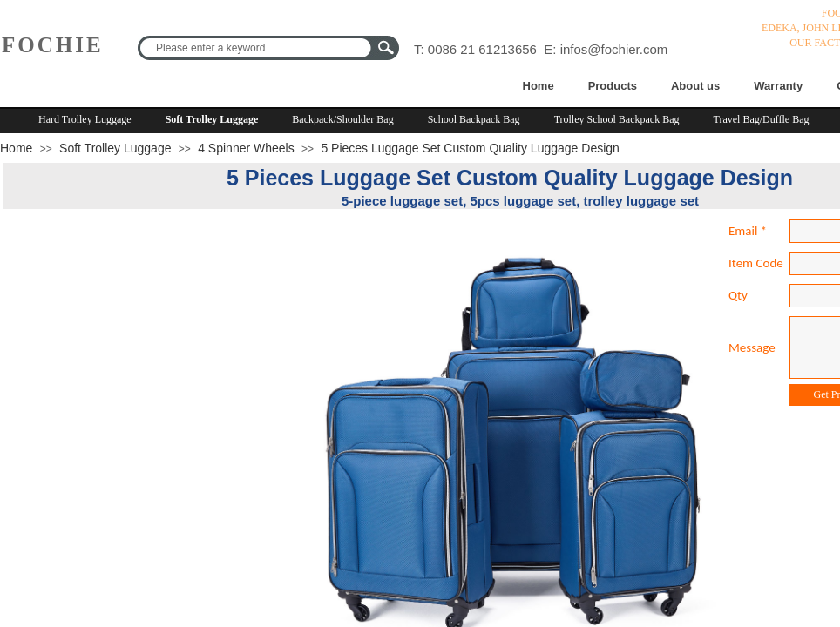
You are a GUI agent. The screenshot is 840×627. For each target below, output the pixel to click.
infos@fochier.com (614, 49)
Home (539, 86)
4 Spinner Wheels (246, 148)
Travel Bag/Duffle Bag (762, 119)
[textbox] (257, 48)
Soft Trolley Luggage (212, 119)
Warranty (778, 86)
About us (695, 86)
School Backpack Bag (474, 119)
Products (613, 86)
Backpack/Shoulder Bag (342, 119)
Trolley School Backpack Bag (617, 119)
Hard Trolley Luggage (85, 119)
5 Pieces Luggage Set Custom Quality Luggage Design (470, 148)
